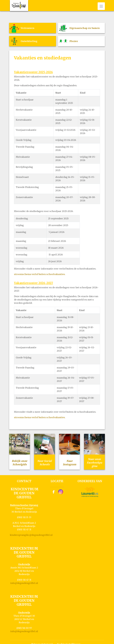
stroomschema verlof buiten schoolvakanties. (40, 274)
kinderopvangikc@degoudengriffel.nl (31, 535)
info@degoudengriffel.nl (24, 583)
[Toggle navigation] (101, 6)
